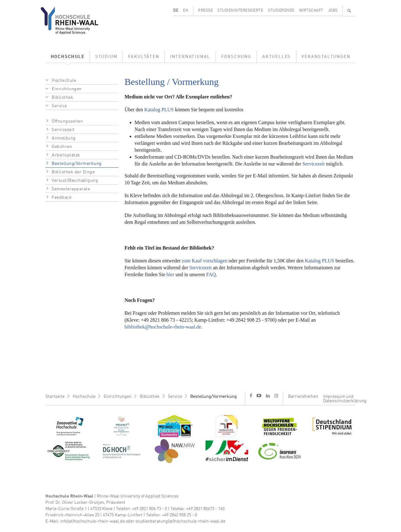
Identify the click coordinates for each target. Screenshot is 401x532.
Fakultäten (144, 57)
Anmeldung (64, 138)
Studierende (281, 11)
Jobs (333, 11)
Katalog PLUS (159, 110)
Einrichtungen (67, 89)
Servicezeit (63, 130)
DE (176, 11)
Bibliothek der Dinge (73, 172)
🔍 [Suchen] (349, 11)
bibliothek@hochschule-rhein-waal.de (163, 327)
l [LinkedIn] (268, 396)
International (190, 57)
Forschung (236, 57)
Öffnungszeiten (67, 121)
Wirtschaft (311, 11)
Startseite (55, 397)
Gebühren (62, 147)
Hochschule (68, 57)
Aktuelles (276, 57)
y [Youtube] (259, 395)
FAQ (211, 274)
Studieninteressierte (240, 11)
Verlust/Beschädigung (75, 181)
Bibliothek (62, 97)
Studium (106, 57)
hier (170, 274)
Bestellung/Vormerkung (77, 164)
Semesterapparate (71, 189)
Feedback (62, 198)
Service (59, 106)
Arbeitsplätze (66, 155)
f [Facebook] (251, 395)
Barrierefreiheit (303, 397)
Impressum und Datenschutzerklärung (345, 399)
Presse (205, 11)
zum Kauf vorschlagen (205, 261)
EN (186, 11)
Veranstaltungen (326, 57)
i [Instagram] (276, 396)
